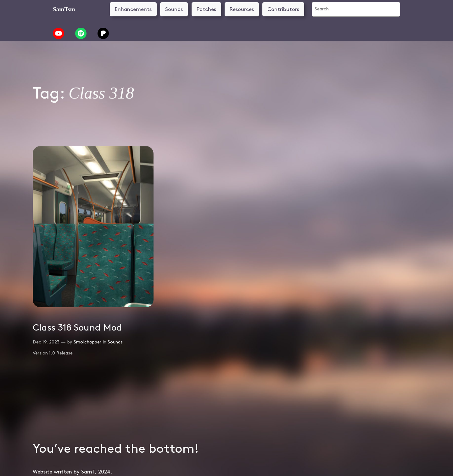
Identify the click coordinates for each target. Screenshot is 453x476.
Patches (206, 9)
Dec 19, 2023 (46, 342)
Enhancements (133, 9)
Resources (242, 9)
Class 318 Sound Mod (77, 328)
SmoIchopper (87, 342)
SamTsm (64, 9)
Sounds (174, 9)
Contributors (283, 9)
